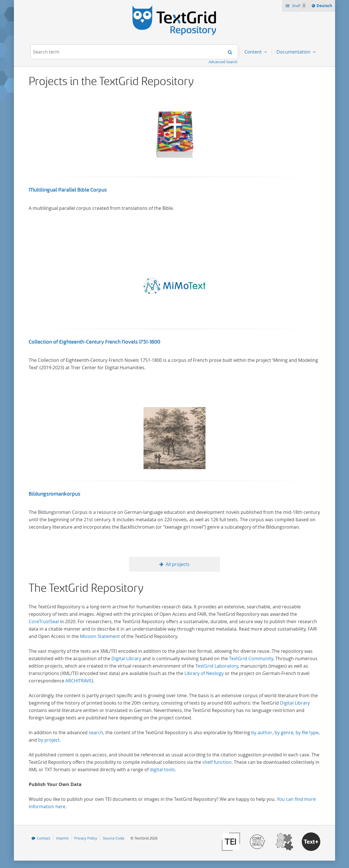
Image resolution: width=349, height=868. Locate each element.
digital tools (162, 769)
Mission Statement (100, 636)
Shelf (299, 6)
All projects (178, 564)
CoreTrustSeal (44, 621)
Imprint (62, 838)
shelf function (217, 762)
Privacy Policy (86, 838)
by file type (307, 732)
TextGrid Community (251, 658)
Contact (44, 838)
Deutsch (325, 7)
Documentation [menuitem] (294, 52)
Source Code (114, 838)
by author (262, 732)
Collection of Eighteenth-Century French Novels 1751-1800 (94, 342)
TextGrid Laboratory (217, 666)
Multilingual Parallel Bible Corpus (68, 190)
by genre (284, 732)
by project (49, 740)
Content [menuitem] (254, 52)
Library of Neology (204, 673)
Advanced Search (223, 62)
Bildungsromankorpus (55, 494)
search (96, 732)
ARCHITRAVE (79, 681)
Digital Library (126, 658)
